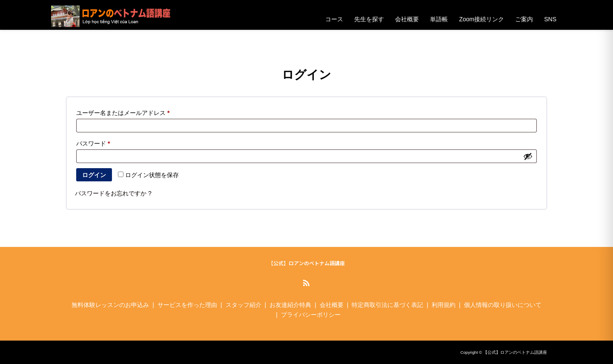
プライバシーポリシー (311, 315)
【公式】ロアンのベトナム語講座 (306, 263)
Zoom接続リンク (481, 19)
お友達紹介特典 (290, 305)
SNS (550, 19)
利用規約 (444, 305)
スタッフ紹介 (243, 305)
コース (334, 19)
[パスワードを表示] (528, 156)
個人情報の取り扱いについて (503, 305)
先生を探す (369, 19)
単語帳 (439, 19)
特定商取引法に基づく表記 (387, 305)
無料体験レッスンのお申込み (110, 305)
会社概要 (407, 19)
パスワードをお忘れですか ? (113, 193)
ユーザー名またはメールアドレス (126, 113)
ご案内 (524, 19)
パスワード (96, 143)
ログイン (94, 175)
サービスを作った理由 (187, 305)
